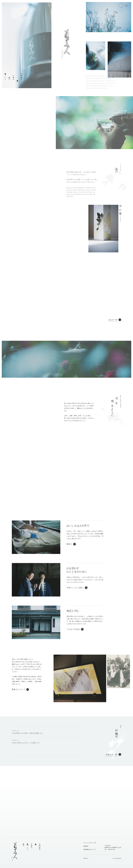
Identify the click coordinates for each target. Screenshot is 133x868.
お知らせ (32, 845)
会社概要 (36, 843)
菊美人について (28, 846)
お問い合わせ (40, 846)
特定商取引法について (90, 850)
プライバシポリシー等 (90, 843)
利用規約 (86, 846)
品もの (23, 844)
